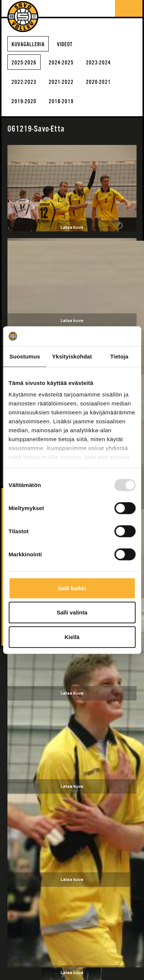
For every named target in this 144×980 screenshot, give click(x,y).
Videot (65, 45)
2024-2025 (61, 63)
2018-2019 (61, 102)
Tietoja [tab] (119, 356)
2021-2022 (61, 82)
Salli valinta (72, 612)
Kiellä (72, 637)
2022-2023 (24, 82)
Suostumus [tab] (25, 356)
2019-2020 (24, 102)
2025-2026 (24, 63)
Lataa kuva (72, 227)
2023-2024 (98, 63)
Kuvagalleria (28, 45)
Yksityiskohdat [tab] (72, 356)
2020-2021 (98, 82)
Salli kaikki (72, 588)
